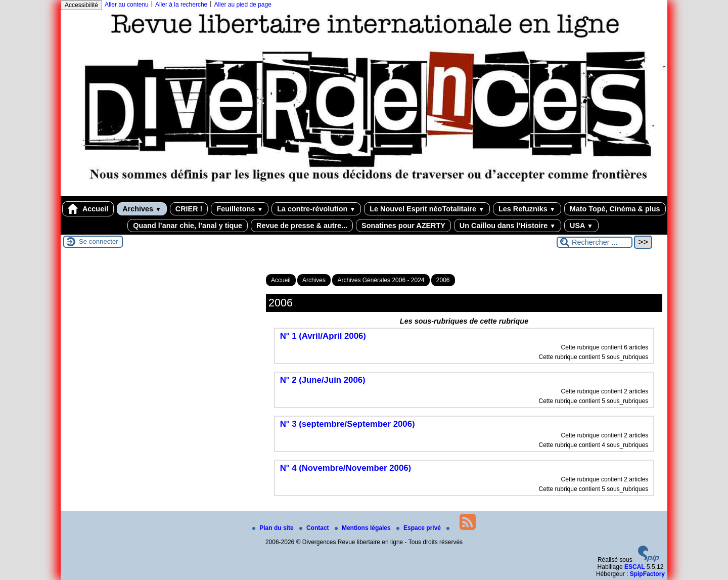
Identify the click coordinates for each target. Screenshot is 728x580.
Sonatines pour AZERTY (403, 226)
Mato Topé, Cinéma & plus (615, 209)
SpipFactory (647, 574)
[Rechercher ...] (595, 242)
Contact (315, 528)
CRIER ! (189, 209)
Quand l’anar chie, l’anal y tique (188, 226)
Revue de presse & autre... (302, 226)
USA (581, 226)
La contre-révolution (316, 209)
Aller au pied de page (242, 5)
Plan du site (274, 528)
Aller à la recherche (181, 5)
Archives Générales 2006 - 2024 (381, 280)
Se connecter (99, 241)
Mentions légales (363, 528)
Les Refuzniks (527, 209)
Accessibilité (81, 5)
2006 (443, 280)
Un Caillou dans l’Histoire (508, 226)
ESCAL (635, 567)
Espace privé (419, 528)
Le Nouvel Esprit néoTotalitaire (427, 209)
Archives (142, 209)
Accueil (88, 209)
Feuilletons (240, 209)
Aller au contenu (127, 5)
